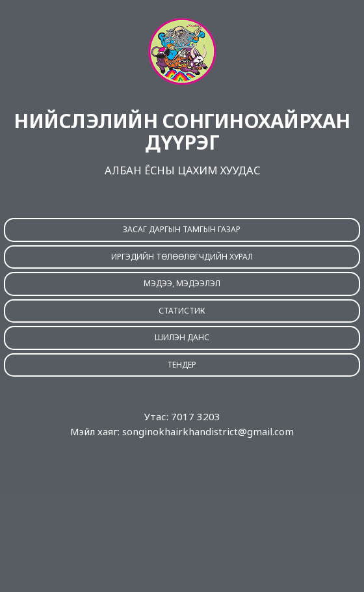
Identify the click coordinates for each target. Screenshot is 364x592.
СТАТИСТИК (182, 311)
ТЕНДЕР (182, 365)
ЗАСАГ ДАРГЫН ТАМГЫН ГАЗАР (182, 229)
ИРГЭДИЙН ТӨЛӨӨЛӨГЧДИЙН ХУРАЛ (182, 257)
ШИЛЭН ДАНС (182, 337)
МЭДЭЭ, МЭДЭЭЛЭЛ (182, 283)
